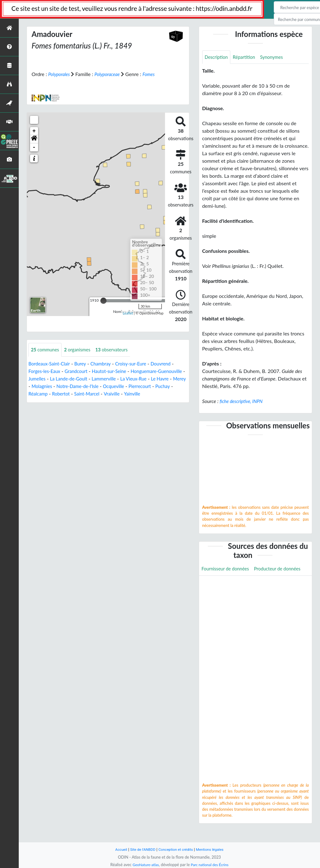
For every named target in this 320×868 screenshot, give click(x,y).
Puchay (65, 394)
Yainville (37, 401)
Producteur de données (227, 584)
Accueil (117, 849)
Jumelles (68, 379)
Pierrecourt (41, 394)
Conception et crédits (176, 849)
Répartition (247, 57)
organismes (81, 350)
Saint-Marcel (141, 394)
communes (46, 350)
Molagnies (85, 386)
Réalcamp (88, 394)
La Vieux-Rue (173, 379)
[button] (34, 139)
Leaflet (128, 313)
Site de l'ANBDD (140, 849)
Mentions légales (213, 849)
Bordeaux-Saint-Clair (51, 364)
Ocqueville (163, 386)
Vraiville (168, 394)
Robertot (113, 394)
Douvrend (172, 364)
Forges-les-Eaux (46, 371)
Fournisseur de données (228, 570)
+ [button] (34, 131)
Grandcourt (80, 371)
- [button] (34, 147)
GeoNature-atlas (144, 865)
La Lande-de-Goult (103, 379)
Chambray (106, 364)
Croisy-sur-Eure (139, 364)
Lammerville (141, 379)
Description (217, 57)
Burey (85, 364)
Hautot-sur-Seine (116, 371)
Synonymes (277, 57)
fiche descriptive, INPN (243, 402)
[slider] (103, 300)
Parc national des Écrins (211, 865)
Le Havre (41, 386)
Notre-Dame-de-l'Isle (124, 386)
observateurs (118, 350)
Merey (62, 386)
